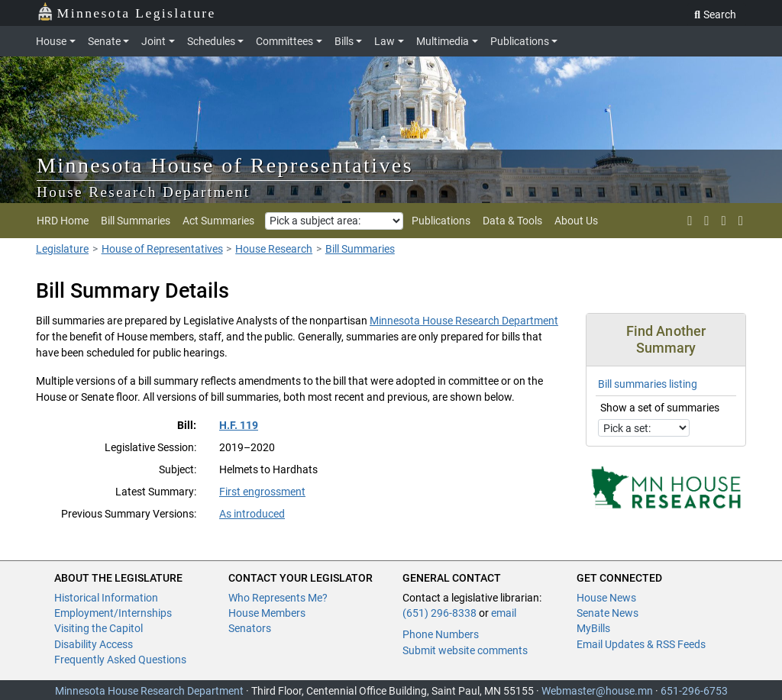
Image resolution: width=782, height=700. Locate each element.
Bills (344, 41)
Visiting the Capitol (99, 628)
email (504, 613)
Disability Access (94, 644)
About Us (576, 221)
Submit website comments (465, 650)
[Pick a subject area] (334, 221)
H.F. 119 (239, 425)
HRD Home (63, 221)
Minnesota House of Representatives (225, 165)
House (51, 41)
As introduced (252, 514)
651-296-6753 (694, 691)
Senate (104, 41)
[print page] (739, 221)
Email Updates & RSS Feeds (641, 644)
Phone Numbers (441, 634)
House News (606, 598)
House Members (267, 613)
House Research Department (144, 192)
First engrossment (262, 492)
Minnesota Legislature (126, 12)
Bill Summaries (136, 221)
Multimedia (443, 41)
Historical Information (106, 598)
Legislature (62, 249)
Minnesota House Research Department (464, 321)
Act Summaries (218, 221)
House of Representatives (162, 249)
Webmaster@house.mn (597, 691)
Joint (153, 41)
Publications (520, 41)
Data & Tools (512, 221)
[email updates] (724, 221)
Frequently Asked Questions (120, 660)
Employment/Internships (113, 613)
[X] (690, 221)
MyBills (593, 628)
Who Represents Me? (278, 598)
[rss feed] (706, 221)
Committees (284, 41)
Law (385, 41)
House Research (274, 249)
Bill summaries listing (648, 384)
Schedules (211, 41)
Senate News (608, 613)
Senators (250, 628)
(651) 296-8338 (439, 613)
